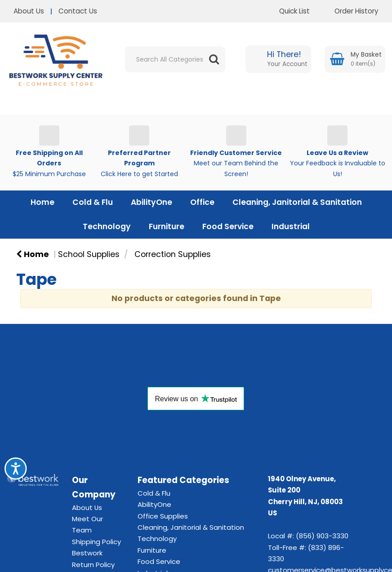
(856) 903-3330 (322, 536)
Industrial (291, 226)
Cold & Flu (93, 202)
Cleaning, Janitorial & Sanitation (297, 202)
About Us (29, 11)
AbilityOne (151, 202)
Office (202, 202)
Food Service (228, 226)
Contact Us (78, 11)
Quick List (288, 11)
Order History (350, 11)
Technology (107, 226)
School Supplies (89, 254)
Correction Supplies (173, 254)
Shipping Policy (96, 542)
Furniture (167, 226)
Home (42, 202)
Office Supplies (163, 516)
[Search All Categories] (175, 59)
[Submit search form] (214, 59)
